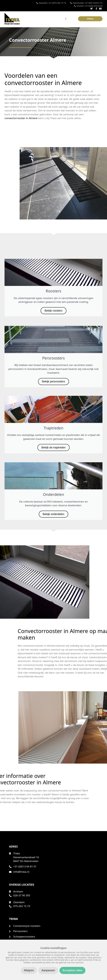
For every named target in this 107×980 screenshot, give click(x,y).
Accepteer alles (72, 970)
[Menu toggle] (66, 19)
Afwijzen (29, 970)
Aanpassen (48, 970)
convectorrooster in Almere (19, 118)
